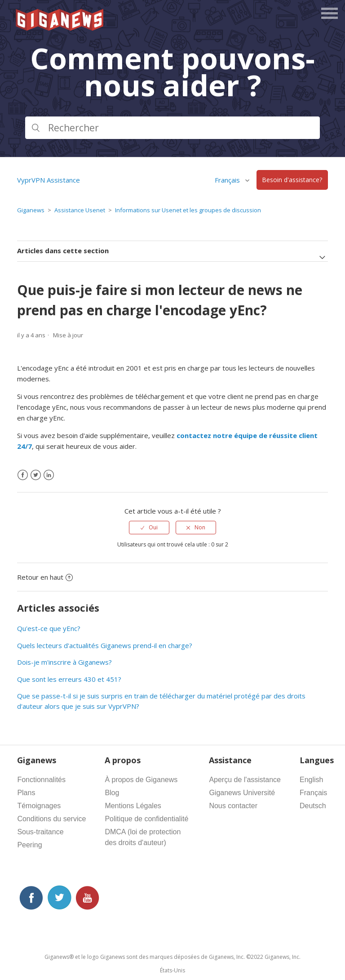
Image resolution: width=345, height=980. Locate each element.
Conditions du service (51, 819)
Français (228, 180)
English (311, 780)
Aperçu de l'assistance (245, 780)
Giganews (31, 210)
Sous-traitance (40, 832)
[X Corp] (36, 475)
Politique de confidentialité (146, 819)
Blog (112, 793)
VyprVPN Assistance (49, 180)
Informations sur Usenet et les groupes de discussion (188, 210)
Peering (29, 845)
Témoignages (39, 806)
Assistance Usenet (80, 210)
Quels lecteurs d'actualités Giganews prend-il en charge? (105, 645)
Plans (26, 793)
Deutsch (313, 806)
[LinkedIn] (49, 475)
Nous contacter (233, 806)
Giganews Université (242, 793)
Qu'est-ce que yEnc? (49, 628)
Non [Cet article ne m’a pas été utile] (200, 527)
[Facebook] (23, 475)
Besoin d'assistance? (292, 180)
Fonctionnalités (41, 780)
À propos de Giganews (141, 780)
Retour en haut (45, 577)
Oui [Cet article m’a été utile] (153, 527)
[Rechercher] (172, 128)
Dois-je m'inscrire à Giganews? (64, 662)
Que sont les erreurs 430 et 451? (69, 679)
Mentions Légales (133, 806)
